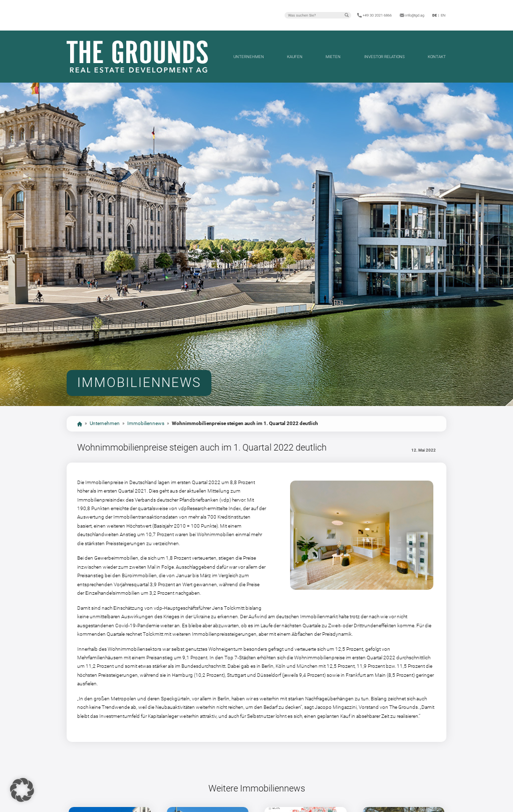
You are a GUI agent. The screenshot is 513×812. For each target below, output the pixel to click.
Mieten (333, 57)
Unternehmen (249, 57)
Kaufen (295, 57)
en (443, 15)
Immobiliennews (146, 423)
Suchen (347, 15)
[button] (22, 790)
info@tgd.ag (415, 15)
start (80, 424)
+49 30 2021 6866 (377, 15)
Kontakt (437, 57)
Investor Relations (384, 57)
